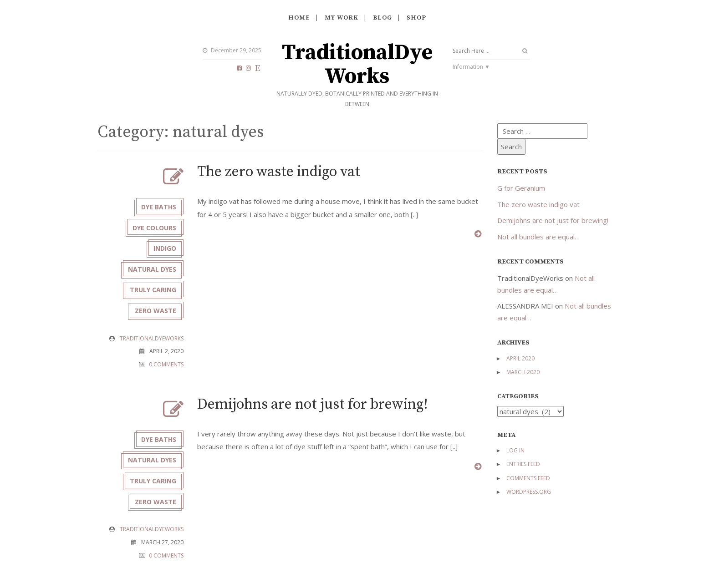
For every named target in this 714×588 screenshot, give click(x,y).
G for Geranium (521, 188)
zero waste (156, 311)
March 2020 (523, 372)
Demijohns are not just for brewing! (313, 405)
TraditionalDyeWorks (357, 65)
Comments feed (528, 478)
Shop (416, 18)
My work (342, 18)
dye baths (159, 207)
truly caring (153, 290)
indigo (165, 248)
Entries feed (523, 464)
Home (299, 18)
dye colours (154, 228)
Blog (382, 18)
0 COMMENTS (166, 364)
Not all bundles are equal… (538, 237)
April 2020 (520, 358)
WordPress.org (529, 492)
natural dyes (152, 269)
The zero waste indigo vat (279, 172)
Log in (515, 450)
